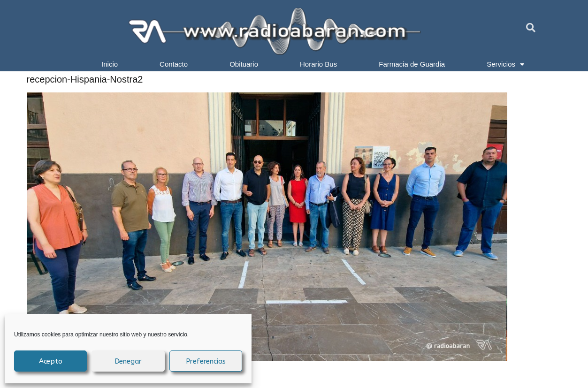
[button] (531, 28)
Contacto (174, 64)
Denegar (128, 361)
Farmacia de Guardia (412, 64)
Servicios (505, 64)
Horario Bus (318, 64)
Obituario (244, 64)
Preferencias (206, 361)
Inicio (110, 64)
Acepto (51, 361)
